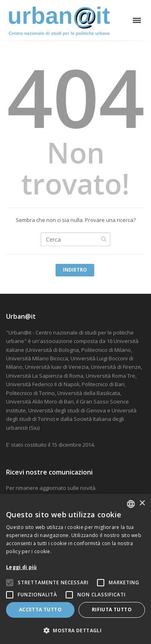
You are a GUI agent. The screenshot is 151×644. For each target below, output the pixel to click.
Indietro (75, 270)
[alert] (75, 569)
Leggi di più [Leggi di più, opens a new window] (22, 567)
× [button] (142, 503)
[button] (75, 630)
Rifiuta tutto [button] (112, 609)
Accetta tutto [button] (40, 609)
